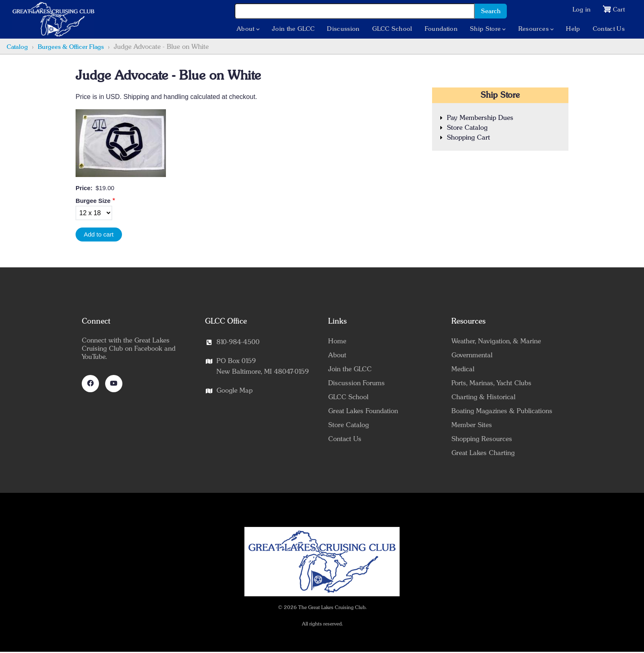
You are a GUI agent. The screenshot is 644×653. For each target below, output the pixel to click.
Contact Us (608, 30)
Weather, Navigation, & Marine (496, 342)
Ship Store (487, 30)
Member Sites (472, 426)
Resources (535, 30)
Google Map (235, 391)
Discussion (343, 30)
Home (337, 342)
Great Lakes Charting (483, 454)
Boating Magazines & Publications (502, 412)
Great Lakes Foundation (363, 412)
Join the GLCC (293, 30)
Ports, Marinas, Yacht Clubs (491, 384)
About (247, 30)
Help (572, 30)
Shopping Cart (468, 138)
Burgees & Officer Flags (71, 48)
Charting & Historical (483, 398)
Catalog (17, 48)
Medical (463, 370)
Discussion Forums (356, 384)
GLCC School (392, 30)
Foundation (440, 30)
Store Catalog (467, 129)
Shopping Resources (482, 440)
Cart (618, 10)
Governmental (472, 356)
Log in (581, 10)
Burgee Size (93, 202)
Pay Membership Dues (480, 119)
